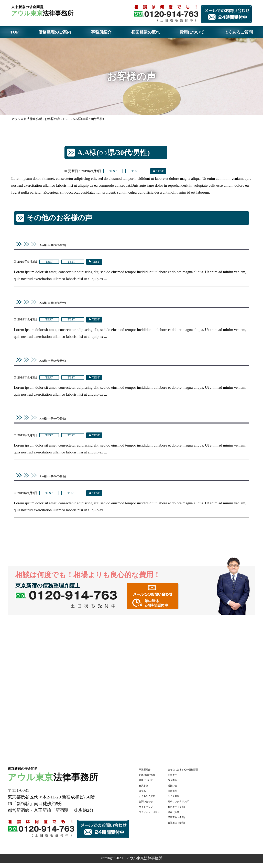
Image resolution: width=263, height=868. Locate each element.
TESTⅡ (142, 171)
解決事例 (146, 790)
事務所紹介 (101, 32)
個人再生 (188, 785)
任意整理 (188, 780)
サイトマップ (150, 811)
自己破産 (188, 796)
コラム (144, 796)
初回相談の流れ (146, 32)
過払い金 (188, 790)
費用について (192, 32)
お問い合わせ (150, 806)
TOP (14, 32)
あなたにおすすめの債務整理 (204, 774)
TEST (115, 171)
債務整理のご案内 (55, 32)
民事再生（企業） (195, 822)
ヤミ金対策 (190, 801)
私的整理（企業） (195, 811)
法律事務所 (59, 13)
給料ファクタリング (197, 806)
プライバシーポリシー (157, 817)
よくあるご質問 (238, 32)
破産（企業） (191, 817)
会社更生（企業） (195, 827)
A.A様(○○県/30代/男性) (60, 245)
